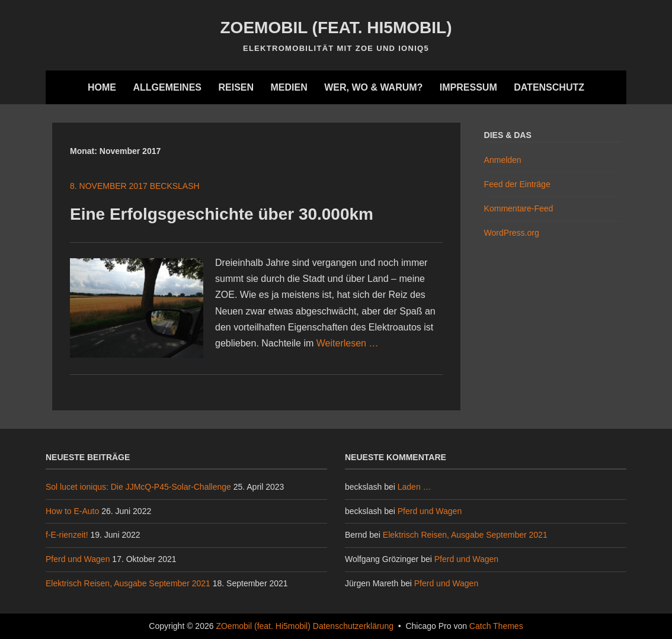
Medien (289, 87)
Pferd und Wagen (78, 559)
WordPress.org (512, 233)
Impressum (468, 87)
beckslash (175, 186)
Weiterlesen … (348, 343)
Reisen (236, 87)
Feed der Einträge (517, 184)
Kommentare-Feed (519, 208)
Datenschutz (549, 87)
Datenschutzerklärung (353, 626)
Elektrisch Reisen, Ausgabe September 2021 (128, 583)
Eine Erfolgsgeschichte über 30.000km (222, 214)
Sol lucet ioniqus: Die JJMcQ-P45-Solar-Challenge (138, 487)
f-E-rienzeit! (67, 535)
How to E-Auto (72, 511)
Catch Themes (496, 626)
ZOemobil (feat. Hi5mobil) (336, 28)
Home (102, 87)
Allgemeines (167, 87)
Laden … (415, 487)
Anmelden (503, 160)
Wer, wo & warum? (373, 87)
